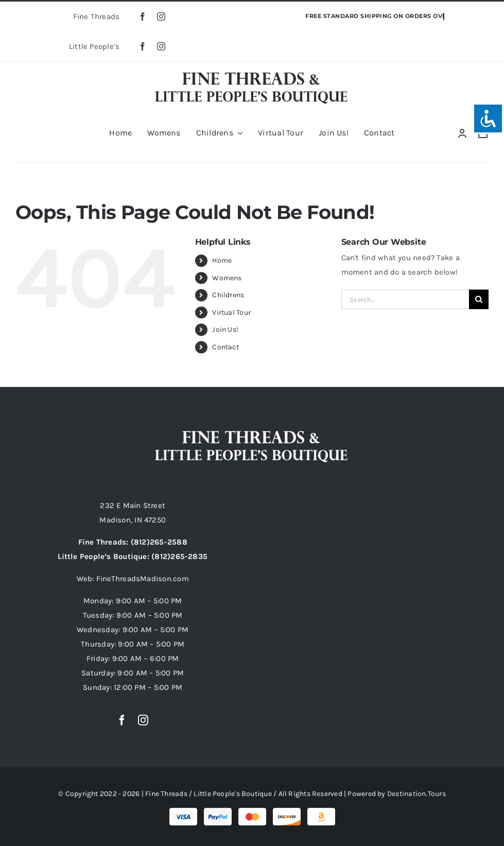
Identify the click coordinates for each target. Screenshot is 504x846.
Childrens (228, 295)
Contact (225, 347)
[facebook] (143, 16)
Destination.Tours (416, 794)
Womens (227, 278)
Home (222, 260)
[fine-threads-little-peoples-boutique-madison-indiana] (252, 71)
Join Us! (225, 329)
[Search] (479, 299)
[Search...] (405, 299)
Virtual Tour (231, 312)
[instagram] (161, 16)
